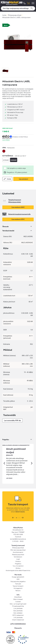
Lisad (18, 546)
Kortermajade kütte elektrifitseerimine (18, 557)
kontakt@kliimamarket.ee (18, 525)
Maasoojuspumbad (18, 541)
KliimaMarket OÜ (18, 516)
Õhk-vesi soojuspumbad (18, 536)
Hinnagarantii (18, 575)
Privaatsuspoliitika (18, 593)
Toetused (18, 570)
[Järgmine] (32, 450)
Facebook (18, 523)
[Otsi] (18, 8)
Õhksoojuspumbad (15, 15)
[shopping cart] (28, 3)
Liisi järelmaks (18, 595)
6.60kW (14, 160)
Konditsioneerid (18, 539)
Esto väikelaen (18, 599)
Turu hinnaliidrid (18, 552)
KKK (18, 566)
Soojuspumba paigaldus (18, 568)
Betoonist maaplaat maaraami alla (19, 214)
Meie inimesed (18, 586)
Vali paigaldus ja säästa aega (16, 168)
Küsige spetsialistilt (18, 563)
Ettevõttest (18, 584)
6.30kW (6, 160)
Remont (18, 577)
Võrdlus (18, 555)
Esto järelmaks (18, 597)
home (4, 15)
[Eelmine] (4, 450)
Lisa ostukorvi (23, 179)
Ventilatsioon (18, 543)
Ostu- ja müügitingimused (18, 590)
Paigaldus (18, 550)
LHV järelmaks (18, 604)
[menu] (33, 3)
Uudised (18, 588)
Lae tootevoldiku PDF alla (12, 420)
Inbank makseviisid (18, 606)
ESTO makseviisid (18, 602)
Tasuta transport (18, 573)
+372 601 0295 (18, 521)
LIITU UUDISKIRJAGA (18, 610)
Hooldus (18, 548)
